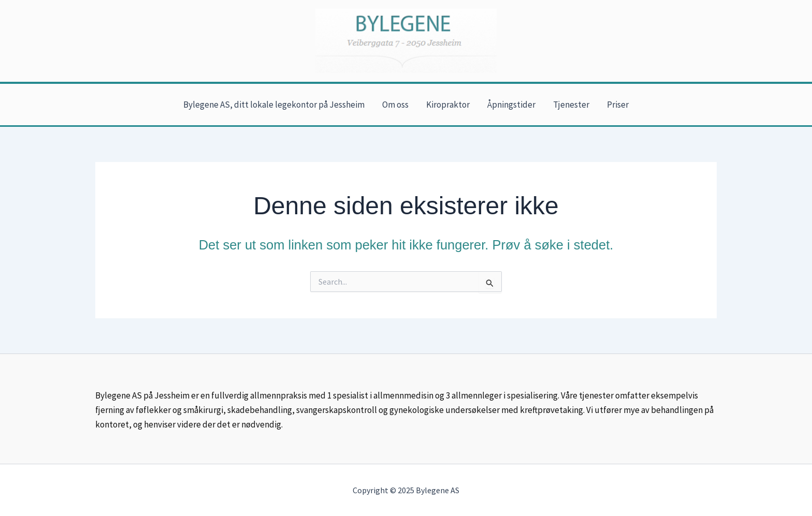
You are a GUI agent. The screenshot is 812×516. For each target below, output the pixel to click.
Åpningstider (511, 105)
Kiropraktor (448, 105)
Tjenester (571, 105)
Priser (618, 105)
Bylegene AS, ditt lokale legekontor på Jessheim (274, 105)
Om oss (395, 105)
